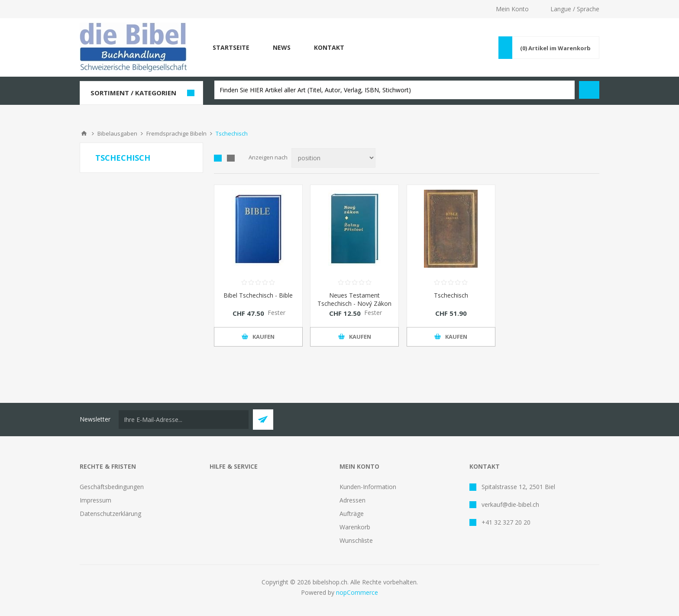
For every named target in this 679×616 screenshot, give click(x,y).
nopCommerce (357, 592)
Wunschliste (356, 540)
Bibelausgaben (117, 133)
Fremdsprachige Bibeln (176, 133)
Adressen (352, 500)
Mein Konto (512, 9)
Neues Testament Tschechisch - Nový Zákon (354, 299)
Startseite (231, 47)
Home (84, 133)
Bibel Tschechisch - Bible (258, 295)
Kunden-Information (368, 487)
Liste (231, 158)
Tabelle (218, 158)
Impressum (95, 500)
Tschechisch (451, 295)
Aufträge (352, 514)
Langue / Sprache (575, 9)
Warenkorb (355, 527)
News (282, 47)
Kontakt (329, 47)
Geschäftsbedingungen (112, 487)
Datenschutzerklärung (110, 514)
